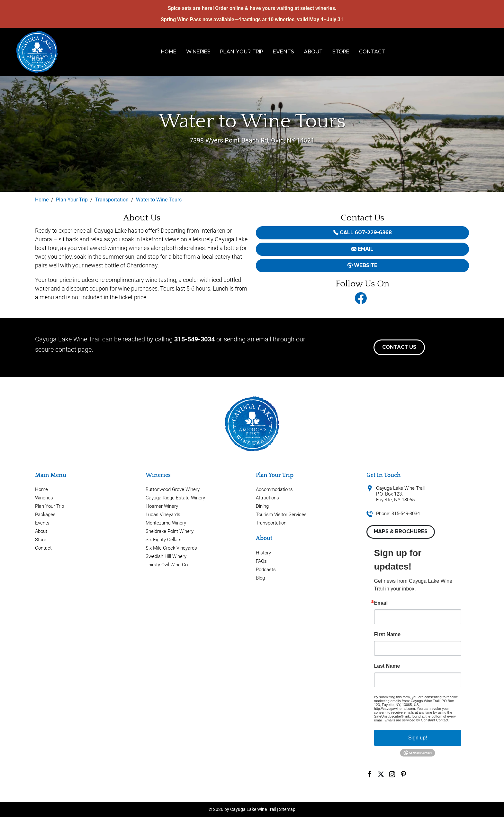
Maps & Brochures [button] (401, 532)
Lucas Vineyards (163, 515)
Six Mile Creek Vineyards (171, 548)
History (263, 553)
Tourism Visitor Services (281, 515)
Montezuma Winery (166, 523)
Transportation (271, 523)
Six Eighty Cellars (164, 540)
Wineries (198, 52)
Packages (45, 515)
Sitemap (287, 809)
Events (283, 52)
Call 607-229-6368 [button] (363, 233)
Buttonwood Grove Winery (173, 489)
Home (169, 52)
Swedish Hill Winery (166, 556)
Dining (262, 506)
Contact (372, 52)
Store (341, 52)
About (313, 52)
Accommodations (274, 489)
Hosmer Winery (162, 506)
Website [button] (362, 265)
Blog (260, 578)
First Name (387, 635)
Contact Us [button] (399, 347)
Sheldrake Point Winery (170, 531)
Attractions (267, 498)
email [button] (362, 249)
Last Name (387, 666)
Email (381, 603)
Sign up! (418, 738)
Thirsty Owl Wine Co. (167, 565)
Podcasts (266, 570)
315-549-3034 (194, 339)
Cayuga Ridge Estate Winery (175, 498)
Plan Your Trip (242, 52)
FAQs (261, 561)
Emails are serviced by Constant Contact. (417, 720)
